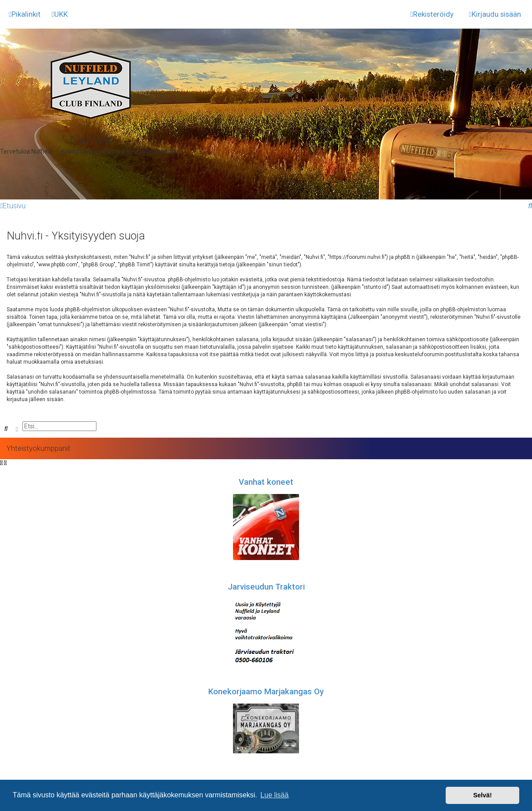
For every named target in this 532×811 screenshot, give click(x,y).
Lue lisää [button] (274, 795)
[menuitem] (60, 14)
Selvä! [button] (482, 795)
